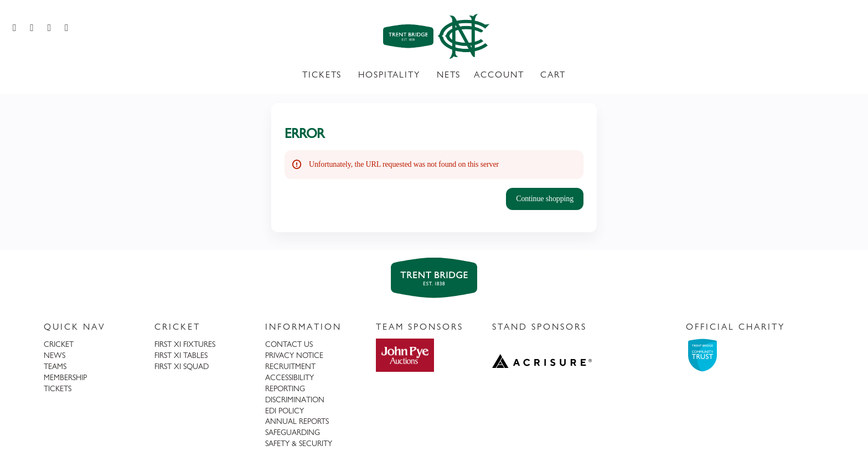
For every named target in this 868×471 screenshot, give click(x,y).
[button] (545, 199)
